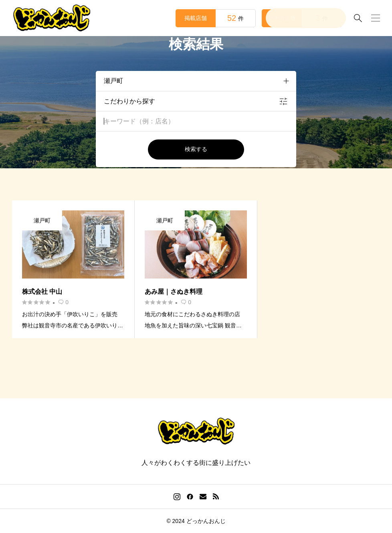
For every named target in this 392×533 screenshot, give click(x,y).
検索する (196, 149)
